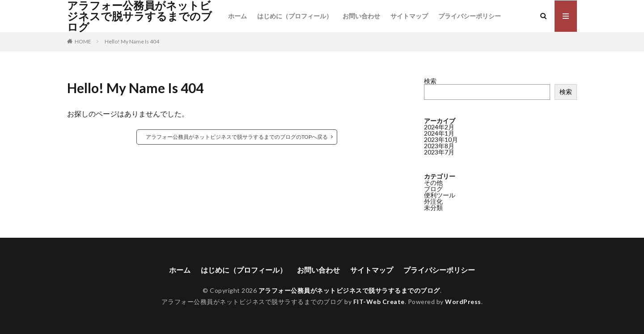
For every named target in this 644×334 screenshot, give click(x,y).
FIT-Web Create (379, 302)
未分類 (433, 208)
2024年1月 (439, 133)
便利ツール (440, 195)
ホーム (237, 16)
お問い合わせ (361, 16)
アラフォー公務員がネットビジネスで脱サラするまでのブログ (140, 16)
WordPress (463, 302)
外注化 (433, 201)
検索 (430, 81)
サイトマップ (409, 16)
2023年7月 (439, 152)
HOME (83, 41)
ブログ (433, 189)
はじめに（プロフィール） (295, 16)
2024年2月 (439, 127)
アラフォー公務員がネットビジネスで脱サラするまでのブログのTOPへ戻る (237, 137)
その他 (433, 182)
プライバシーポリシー (470, 16)
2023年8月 (439, 146)
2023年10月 (441, 139)
